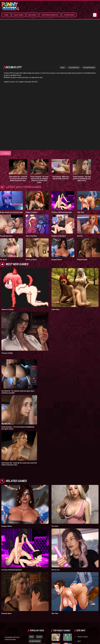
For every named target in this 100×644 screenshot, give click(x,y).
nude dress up (42, 612)
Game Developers (84, 603)
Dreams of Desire (31, 217)
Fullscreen (5, 111)
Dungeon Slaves (57, 217)
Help (79, 599)
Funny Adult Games (74, 25)
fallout (42, 607)
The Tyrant (3, 217)
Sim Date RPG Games (89, 25)
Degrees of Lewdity (8, 267)
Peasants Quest (82, 217)
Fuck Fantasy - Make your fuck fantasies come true (61, 135)
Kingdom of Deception (59, 194)
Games (63, 25)
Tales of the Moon (31, 194)
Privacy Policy (83, 595)
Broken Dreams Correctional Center (11, 170)
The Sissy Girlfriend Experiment (62, 170)
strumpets (32, 612)
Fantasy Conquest (32, 170)
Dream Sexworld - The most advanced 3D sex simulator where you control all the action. (39, 137)
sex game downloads (35, 599)
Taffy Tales (81, 170)
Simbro (31, 595)
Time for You (56, 528)
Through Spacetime (6, 194)
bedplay (32, 603)
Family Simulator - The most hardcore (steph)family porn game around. (82, 136)
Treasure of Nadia (7, 311)
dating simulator (41, 603)
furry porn (39, 595)
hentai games (33, 607)
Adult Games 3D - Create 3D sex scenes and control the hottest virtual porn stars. (18, 136)
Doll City (80, 194)
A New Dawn (55, 267)
